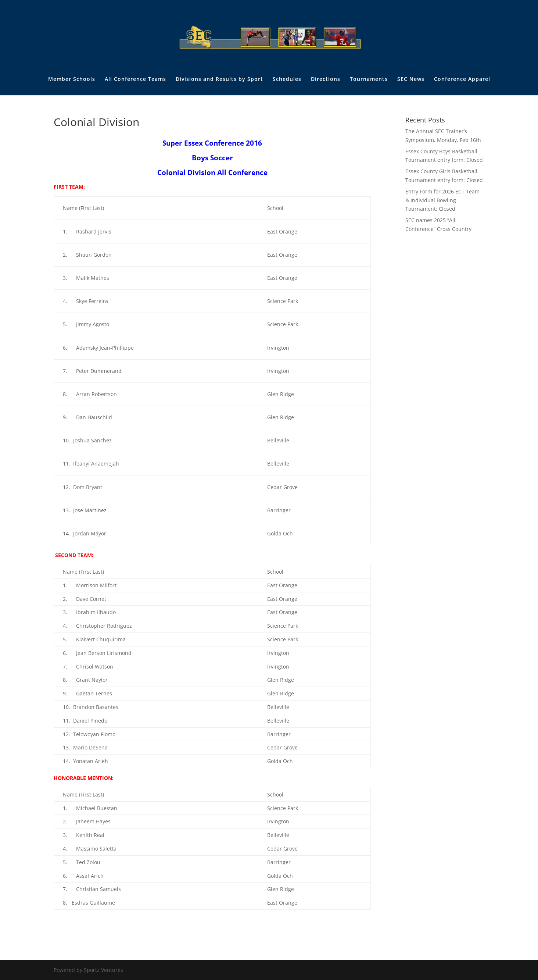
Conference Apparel (462, 79)
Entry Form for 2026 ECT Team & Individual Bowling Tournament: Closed (442, 200)
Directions (326, 79)
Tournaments (369, 79)
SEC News (411, 79)
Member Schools (72, 79)
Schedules (287, 79)
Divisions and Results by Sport (219, 79)
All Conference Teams (135, 79)
